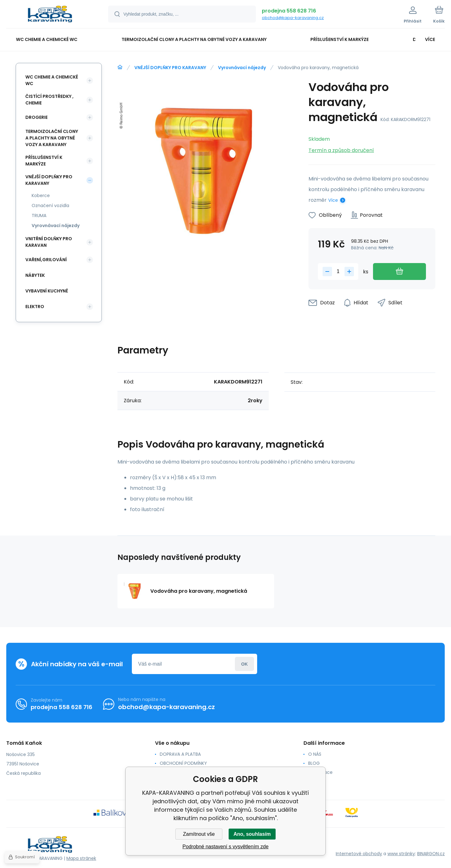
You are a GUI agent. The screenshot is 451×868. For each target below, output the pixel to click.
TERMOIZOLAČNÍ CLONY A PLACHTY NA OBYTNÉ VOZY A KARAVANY (52, 138)
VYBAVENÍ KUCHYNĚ (47, 291)
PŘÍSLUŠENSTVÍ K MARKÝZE (44, 161)
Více (333, 200)
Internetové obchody (359, 854)
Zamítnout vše (199, 834)
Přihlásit (244, 664)
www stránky (401, 854)
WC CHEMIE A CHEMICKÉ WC (52, 80)
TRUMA (39, 216)
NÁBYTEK (35, 275)
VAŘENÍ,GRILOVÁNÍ (46, 260)
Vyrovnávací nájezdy (242, 68)
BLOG (314, 763)
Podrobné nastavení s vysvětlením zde (226, 847)
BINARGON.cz (431, 854)
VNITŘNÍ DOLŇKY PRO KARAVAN (49, 242)
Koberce (41, 195)
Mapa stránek (81, 858)
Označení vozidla (50, 206)
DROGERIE (36, 117)
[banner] (49, 15)
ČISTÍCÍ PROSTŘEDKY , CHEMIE (49, 100)
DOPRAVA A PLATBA (180, 754)
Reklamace (320, 772)
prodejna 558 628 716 (289, 11)
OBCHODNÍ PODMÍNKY (183, 763)
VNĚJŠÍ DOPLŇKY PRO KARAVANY (170, 68)
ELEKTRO (35, 307)
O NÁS (315, 754)
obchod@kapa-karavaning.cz (293, 18)
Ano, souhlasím (252, 834)
